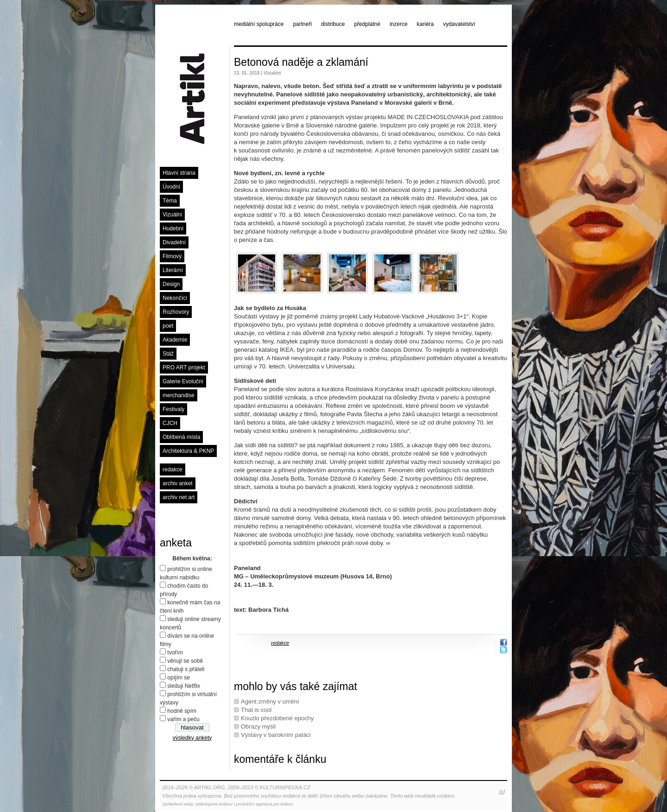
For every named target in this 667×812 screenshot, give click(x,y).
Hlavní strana (179, 173)
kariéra (425, 24)
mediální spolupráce (259, 24)
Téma (170, 201)
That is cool (256, 710)
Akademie (175, 340)
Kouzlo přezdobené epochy (277, 718)
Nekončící (175, 298)
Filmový (172, 256)
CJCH (170, 423)
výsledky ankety (192, 738)
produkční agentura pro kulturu (265, 804)
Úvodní (171, 187)
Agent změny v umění (270, 701)
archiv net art (179, 497)
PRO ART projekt (184, 368)
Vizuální (172, 215)
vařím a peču (183, 719)
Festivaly (173, 409)
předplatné (367, 24)
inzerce (399, 24)
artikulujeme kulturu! (214, 804)
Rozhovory (176, 312)
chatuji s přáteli (186, 669)
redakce (173, 469)
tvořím (175, 653)
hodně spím (182, 711)
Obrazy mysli (258, 726)
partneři (302, 24)
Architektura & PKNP (188, 451)
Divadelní (174, 242)
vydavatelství (459, 24)
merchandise (179, 395)
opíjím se (179, 678)
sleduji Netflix (184, 686)
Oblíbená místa (181, 437)
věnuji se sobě (185, 661)
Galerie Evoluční (183, 381)
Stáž (168, 354)
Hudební (173, 228)
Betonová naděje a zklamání (301, 62)
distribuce (333, 24)
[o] (502, 792)
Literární (173, 270)
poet (168, 326)
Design (171, 284)
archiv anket (178, 483)
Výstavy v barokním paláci (276, 735)
